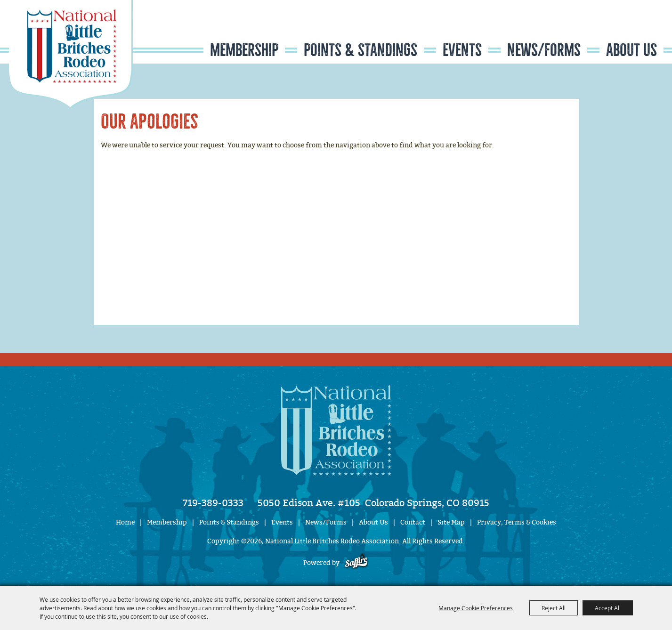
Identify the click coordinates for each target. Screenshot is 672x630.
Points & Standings (360, 50)
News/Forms (544, 50)
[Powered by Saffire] (356, 563)
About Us (632, 50)
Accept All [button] (608, 608)
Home (125, 522)
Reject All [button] (554, 608)
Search (607, 30)
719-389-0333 (213, 503)
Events (462, 50)
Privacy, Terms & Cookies (517, 522)
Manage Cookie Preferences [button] (476, 608)
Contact (413, 522)
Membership (244, 50)
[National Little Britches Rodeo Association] (71, 54)
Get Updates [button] (636, 30)
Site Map (451, 522)
